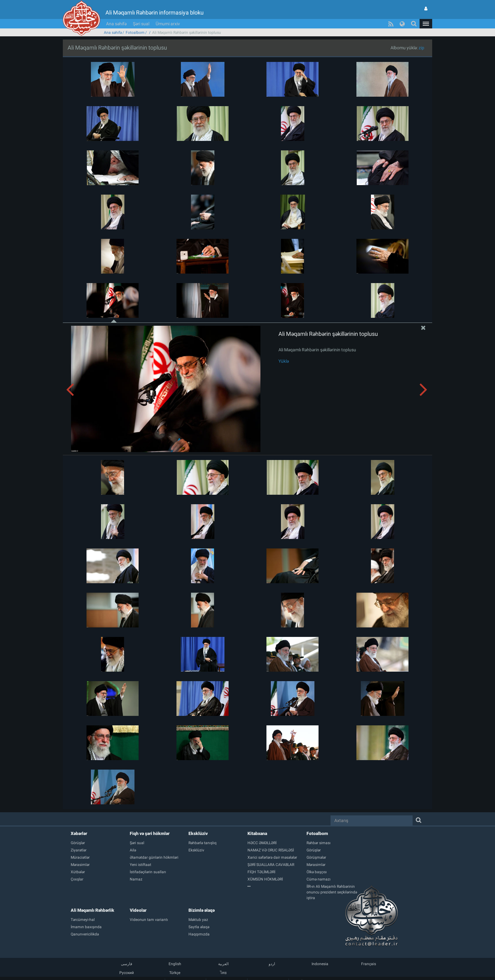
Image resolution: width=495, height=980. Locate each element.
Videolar (138, 910)
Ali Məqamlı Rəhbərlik (92, 910)
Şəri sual (141, 24)
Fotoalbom (135, 33)
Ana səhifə (116, 24)
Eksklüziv (198, 833)
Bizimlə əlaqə (202, 910)
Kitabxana (257, 833)
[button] (426, 24)
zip (421, 48)
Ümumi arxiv (168, 24)
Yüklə (284, 361)
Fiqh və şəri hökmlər (150, 833)
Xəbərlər (79, 833)
